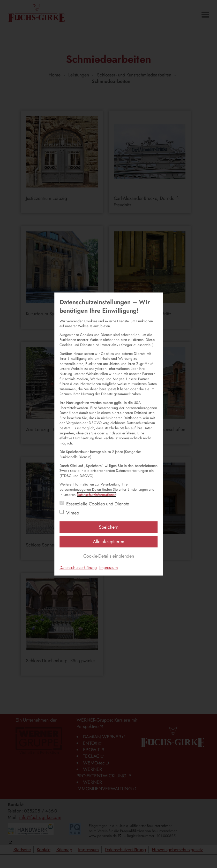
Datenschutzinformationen (96, 494)
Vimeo (73, 513)
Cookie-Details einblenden (109, 556)
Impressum (109, 568)
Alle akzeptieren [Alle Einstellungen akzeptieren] (109, 541)
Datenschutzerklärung (78, 568)
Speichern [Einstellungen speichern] (109, 527)
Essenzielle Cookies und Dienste (98, 504)
